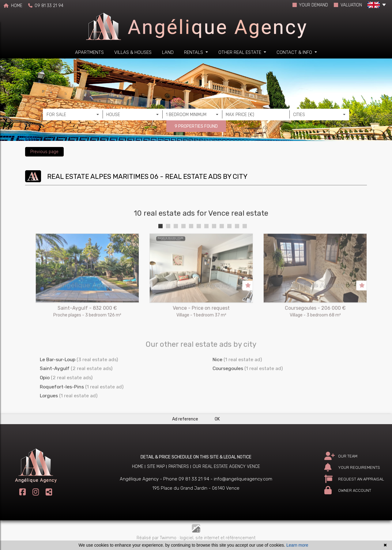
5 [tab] (191, 244)
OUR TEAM (341, 456)
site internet (208, 538)
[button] (377, 6)
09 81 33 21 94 (46, 6)
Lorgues (49, 414)
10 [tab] (229, 244)
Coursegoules (228, 387)
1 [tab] (160, 244)
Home (138, 467)
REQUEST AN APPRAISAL (354, 479)
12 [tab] (245, 244)
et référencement (238, 538)
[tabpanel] (87, 300)
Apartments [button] (89, 52)
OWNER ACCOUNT (348, 490)
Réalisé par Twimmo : (158, 538)
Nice (217, 377)
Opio (45, 396)
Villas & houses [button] (133, 52)
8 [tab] (214, 244)
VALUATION (348, 5)
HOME (13, 6)
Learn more (297, 545)
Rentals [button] (194, 52)
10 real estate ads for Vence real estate (201, 232)
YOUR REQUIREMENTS (352, 467)
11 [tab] (237, 244)
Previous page (44, 152)
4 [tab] (183, 244)
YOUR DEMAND (310, 5)
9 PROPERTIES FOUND (196, 126)
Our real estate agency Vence (226, 467)
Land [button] (168, 52)
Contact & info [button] (295, 52)
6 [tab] (199, 244)
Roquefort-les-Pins (62, 405)
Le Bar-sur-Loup (58, 377)
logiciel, (188, 538)
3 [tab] (176, 244)
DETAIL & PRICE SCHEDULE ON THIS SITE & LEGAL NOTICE (196, 457)
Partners (179, 467)
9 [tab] (222, 244)
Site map (156, 467)
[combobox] (73, 115)
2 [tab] (168, 244)
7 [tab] (206, 244)
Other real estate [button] (240, 52)
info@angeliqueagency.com (243, 479)
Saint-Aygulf (55, 387)
